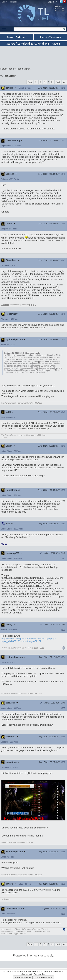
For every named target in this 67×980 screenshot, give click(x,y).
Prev (30, 82)
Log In (4, 2)
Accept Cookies (23, 977)
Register (14, 2)
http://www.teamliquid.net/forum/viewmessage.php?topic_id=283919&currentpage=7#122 (29, 640)
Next (58, 82)
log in (26, 955)
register (38, 955)
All (64, 82)
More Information (44, 977)
